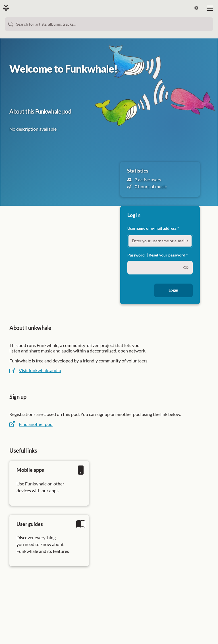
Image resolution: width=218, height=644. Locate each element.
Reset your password (167, 255)
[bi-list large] (210, 8)
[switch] (186, 268)
